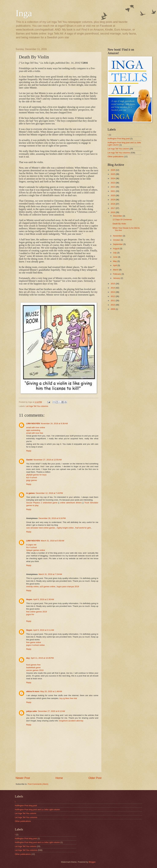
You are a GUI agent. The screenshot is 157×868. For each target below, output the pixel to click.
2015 (113, 284)
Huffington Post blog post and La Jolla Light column (37, 809)
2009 (113, 309)
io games (31, 493)
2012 (113, 296)
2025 (113, 174)
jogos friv (30, 614)
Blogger (92, 862)
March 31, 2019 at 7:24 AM (50, 574)
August (116, 249)
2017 (113, 208)
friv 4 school (32, 547)
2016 (113, 212)
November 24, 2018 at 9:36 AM (54, 423)
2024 (113, 178)
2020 (113, 195)
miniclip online (32, 587)
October (117, 240)
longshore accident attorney (71, 721)
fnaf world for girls (83, 528)
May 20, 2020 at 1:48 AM (51, 691)
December (118, 216)
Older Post (95, 778)
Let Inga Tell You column (118, 149)
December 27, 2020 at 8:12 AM (51, 711)
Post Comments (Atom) (38, 784)
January (117, 278)
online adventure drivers (71, 503)
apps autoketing (33, 430)
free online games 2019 (37, 612)
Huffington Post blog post (119, 139)
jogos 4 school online (35, 645)
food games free (33, 665)
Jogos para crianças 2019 (68, 587)
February (117, 274)
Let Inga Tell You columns (37, 406)
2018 (113, 204)
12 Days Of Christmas (122, 220)
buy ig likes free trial (68, 698)
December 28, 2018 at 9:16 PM (52, 518)
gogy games (32, 480)
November (118, 236)
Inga (24, 13)
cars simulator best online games (41, 528)
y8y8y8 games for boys (36, 475)
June (115, 257)
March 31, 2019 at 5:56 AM (53, 541)
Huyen (29, 599)
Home (59, 778)
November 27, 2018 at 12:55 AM (48, 460)
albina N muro (33, 691)
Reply (29, 451)
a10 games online (48, 587)
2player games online (36, 550)
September (118, 244)
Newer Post (23, 778)
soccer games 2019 (35, 670)
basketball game (33, 667)
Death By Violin (119, 224)
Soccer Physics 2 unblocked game (42, 503)
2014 (113, 288)
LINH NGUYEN (33, 423)
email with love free (35, 433)
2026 (113, 170)
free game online (34, 642)
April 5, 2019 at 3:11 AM (44, 630)
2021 (113, 191)
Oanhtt (29, 460)
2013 (113, 292)
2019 (113, 200)
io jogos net (31, 545)
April (115, 265)
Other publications (116, 157)
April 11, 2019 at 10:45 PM (42, 658)
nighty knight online (65, 528)
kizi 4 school (32, 477)
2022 (113, 187)
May (115, 261)
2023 (113, 183)
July (115, 253)
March (116, 270)
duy (28, 658)
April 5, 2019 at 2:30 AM (44, 599)
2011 (113, 301)
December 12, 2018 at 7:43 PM (49, 493)
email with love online (36, 427)
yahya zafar (32, 711)
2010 (113, 305)
